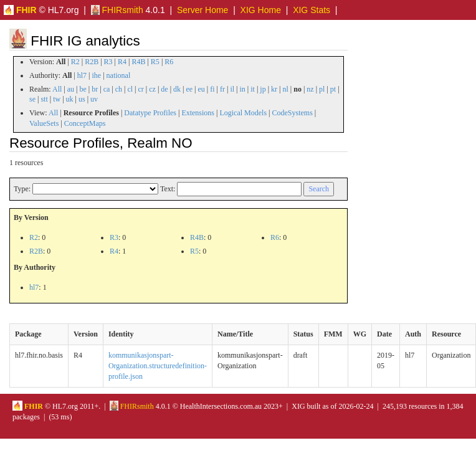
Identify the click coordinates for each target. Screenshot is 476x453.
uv (94, 99)
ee (189, 89)
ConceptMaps (85, 123)
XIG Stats (312, 10)
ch (119, 89)
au (71, 89)
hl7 (82, 75)
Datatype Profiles (150, 113)
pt (333, 89)
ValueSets (44, 123)
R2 (75, 62)
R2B (92, 62)
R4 (122, 62)
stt (44, 99)
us (82, 99)
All (57, 89)
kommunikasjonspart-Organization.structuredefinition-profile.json (158, 366)
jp (263, 89)
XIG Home (261, 10)
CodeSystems (293, 113)
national (119, 75)
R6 (169, 62)
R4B (138, 62)
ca (107, 89)
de (164, 89)
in (242, 89)
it (253, 89)
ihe (97, 75)
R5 (155, 62)
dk (177, 89)
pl (322, 89)
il (232, 89)
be (83, 89)
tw (57, 99)
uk (70, 99)
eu (202, 89)
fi (212, 89)
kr (274, 89)
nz (310, 89)
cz (152, 89)
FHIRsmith (117, 10)
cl (130, 89)
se (32, 99)
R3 (108, 62)
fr (222, 89)
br (95, 89)
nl (285, 89)
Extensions (198, 113)
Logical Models (243, 113)
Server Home (202, 10)
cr (141, 89)
